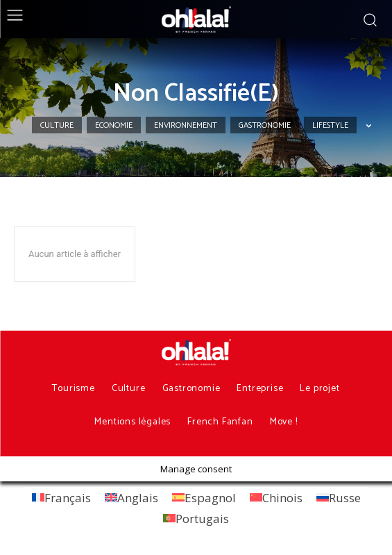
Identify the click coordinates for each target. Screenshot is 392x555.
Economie (114, 125)
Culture (57, 125)
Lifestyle (330, 125)
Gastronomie (265, 125)
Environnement (186, 125)
